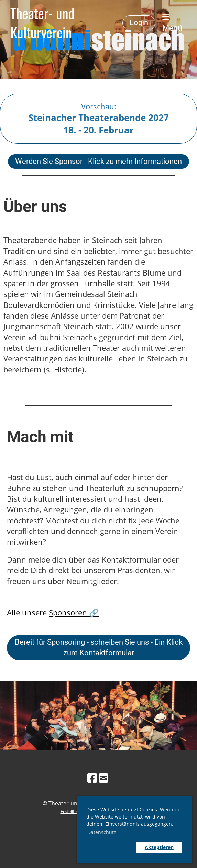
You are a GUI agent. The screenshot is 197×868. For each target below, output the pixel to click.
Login (139, 23)
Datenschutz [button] (102, 832)
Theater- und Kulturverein (42, 23)
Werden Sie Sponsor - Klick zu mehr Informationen (98, 161)
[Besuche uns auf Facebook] (92, 778)
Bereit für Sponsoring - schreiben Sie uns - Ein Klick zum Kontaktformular (99, 647)
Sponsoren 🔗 (74, 613)
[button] (110, 847)
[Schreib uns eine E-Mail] (103, 778)
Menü (172, 23)
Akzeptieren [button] (159, 847)
